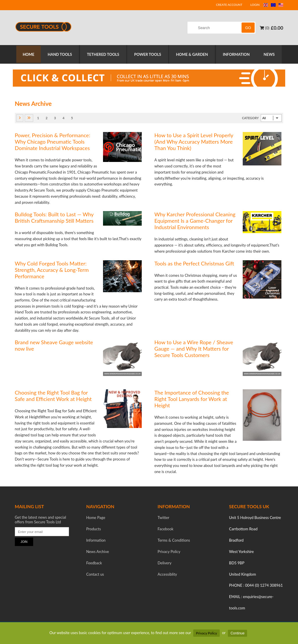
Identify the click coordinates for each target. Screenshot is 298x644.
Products (93, 529)
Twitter (164, 518)
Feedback (94, 563)
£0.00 (277, 28)
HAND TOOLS (59, 55)
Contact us (95, 575)
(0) (264, 28)
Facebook (166, 529)
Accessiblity (167, 575)
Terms (174, 541)
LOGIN (255, 5)
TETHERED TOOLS (103, 55)
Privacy (169, 552)
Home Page (96, 518)
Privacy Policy (206, 633)
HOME (27, 55)
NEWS (272, 55)
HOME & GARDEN (193, 55)
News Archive (97, 552)
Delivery (165, 563)
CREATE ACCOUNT (229, 5)
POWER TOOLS (148, 55)
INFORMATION (238, 55)
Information (96, 541)
